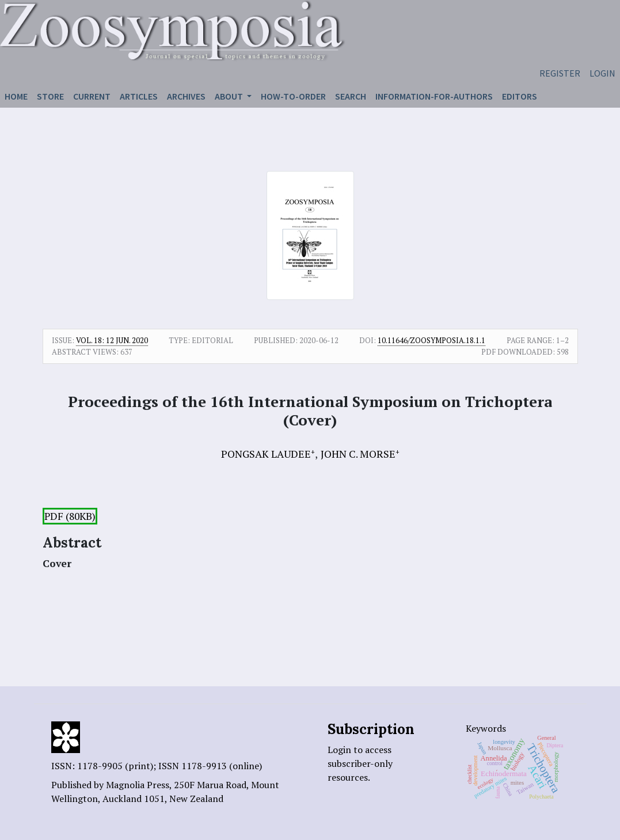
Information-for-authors (434, 96)
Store (50, 96)
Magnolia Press (138, 785)
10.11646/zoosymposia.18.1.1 (431, 340)
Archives (186, 96)
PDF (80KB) (70, 516)
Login (602, 73)
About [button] (230, 96)
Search (351, 96)
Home (16, 96)
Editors (520, 96)
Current (92, 96)
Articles (139, 96)
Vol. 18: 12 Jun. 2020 (112, 340)
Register (560, 73)
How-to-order (293, 96)
